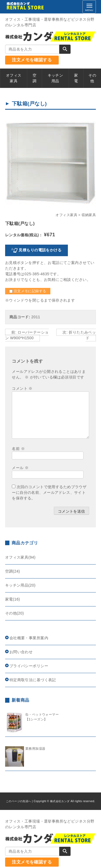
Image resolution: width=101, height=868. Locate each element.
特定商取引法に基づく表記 (33, 680)
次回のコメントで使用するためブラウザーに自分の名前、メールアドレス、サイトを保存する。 (49, 492)
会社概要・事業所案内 (29, 638)
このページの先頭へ (19, 801)
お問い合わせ (21, 652)
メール (20, 468)
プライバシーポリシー (29, 666)
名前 (18, 449)
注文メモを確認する (32, 60)
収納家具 (89, 215)
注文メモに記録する (28, 291)
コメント (22, 388)
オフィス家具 (66, 215)
